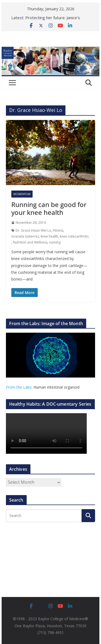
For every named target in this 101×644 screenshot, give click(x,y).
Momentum (22, 194)
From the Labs (19, 387)
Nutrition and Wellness (30, 242)
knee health (49, 236)
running (55, 242)
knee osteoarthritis (74, 236)
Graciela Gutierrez (25, 236)
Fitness (58, 230)
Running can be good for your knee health (49, 208)
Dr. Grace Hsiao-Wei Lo (33, 230)
